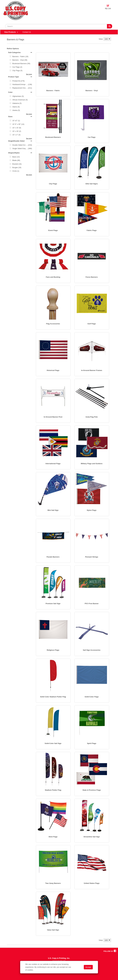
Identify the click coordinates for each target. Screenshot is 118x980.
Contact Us (27, 32)
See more (29, 74)
